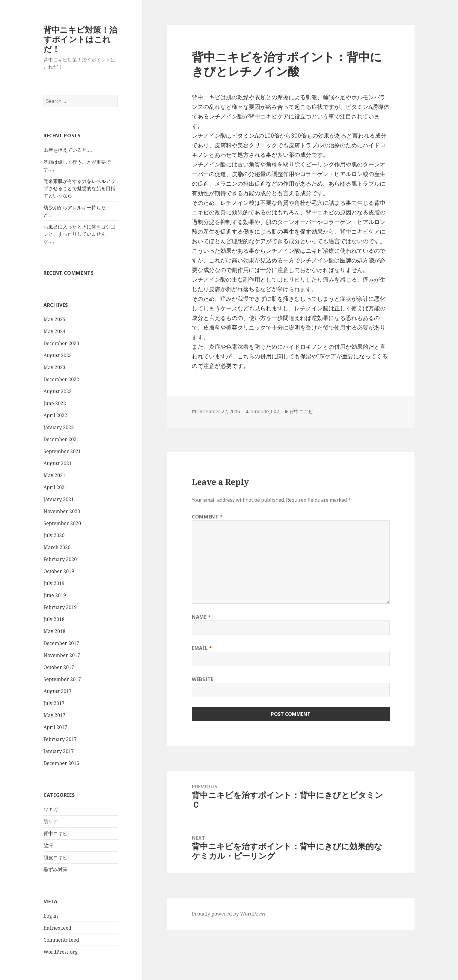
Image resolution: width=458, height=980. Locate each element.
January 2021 (59, 499)
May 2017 (54, 715)
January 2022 (59, 427)
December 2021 (61, 439)
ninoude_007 (265, 411)
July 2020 (54, 535)
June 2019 (55, 595)
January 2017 (59, 751)
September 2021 (62, 451)
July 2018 (54, 619)
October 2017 (59, 667)
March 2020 (57, 547)
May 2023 (54, 367)
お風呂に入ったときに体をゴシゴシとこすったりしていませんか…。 (79, 234)
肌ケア (51, 821)
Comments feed (61, 940)
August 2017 (58, 691)
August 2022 (58, 391)
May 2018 (54, 631)
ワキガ (51, 809)
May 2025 (54, 319)
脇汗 (48, 845)
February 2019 (60, 607)
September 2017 (62, 679)
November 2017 (62, 655)
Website (203, 679)
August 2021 (58, 463)
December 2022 (61, 379)
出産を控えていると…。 (70, 150)
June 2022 (55, 403)
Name (201, 617)
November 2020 (62, 511)
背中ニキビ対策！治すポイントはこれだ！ (80, 39)
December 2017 (61, 643)
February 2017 (60, 739)
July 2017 (54, 703)
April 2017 (55, 727)
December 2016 (61, 763)
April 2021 (55, 487)
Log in (51, 916)
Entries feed (57, 928)
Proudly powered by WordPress (229, 914)
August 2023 (58, 355)
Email (202, 648)
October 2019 (59, 571)
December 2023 (61, 343)
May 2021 (54, 475)
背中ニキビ (55, 833)
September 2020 (62, 523)
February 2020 (60, 559)
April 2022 (55, 415)
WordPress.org (61, 952)
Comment (207, 517)
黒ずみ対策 (55, 869)
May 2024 (54, 331)
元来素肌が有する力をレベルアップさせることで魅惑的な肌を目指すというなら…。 (79, 188)
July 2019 (54, 583)
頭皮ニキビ (55, 857)
